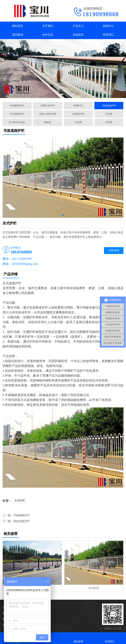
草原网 (78, 122)
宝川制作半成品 (17, 122)
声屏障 (109, 122)
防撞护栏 (78, 106)
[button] (61, 94)
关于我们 (48, 26)
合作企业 (48, 35)
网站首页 (18, 26)
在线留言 (78, 35)
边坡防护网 (78, 114)
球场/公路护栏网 (48, 114)
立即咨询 (114, 251)
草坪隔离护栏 (17, 114)
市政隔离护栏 (22, 515)
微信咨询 (79, 638)
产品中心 (78, 26)
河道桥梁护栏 (17, 106)
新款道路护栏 (22, 521)
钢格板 (48, 122)
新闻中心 (108, 26)
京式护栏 (20, 501)
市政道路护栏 (109, 106)
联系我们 (108, 35)
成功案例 (18, 35)
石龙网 (109, 114)
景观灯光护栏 (48, 106)
